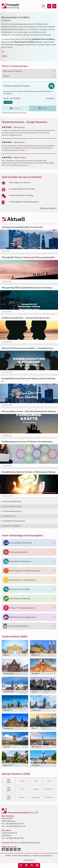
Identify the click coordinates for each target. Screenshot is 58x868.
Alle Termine (15, 108)
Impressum (29, 860)
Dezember (49, 797)
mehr (5, 56)
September (49, 789)
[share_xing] (21, 866)
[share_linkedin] (37, 866)
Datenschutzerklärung (43, 856)
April (22, 781)
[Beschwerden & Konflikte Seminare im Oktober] (49, 6)
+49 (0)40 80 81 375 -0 (15, 824)
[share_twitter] (32, 866)
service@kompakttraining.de (28, 843)
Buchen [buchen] (43, 108)
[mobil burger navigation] (43, 6)
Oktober (22, 797)
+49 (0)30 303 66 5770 (14, 838)
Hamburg (8, 102)
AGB (8, 856)
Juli (22, 789)
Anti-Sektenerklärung (22, 856)
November (36, 797)
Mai (36, 781)
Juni (49, 781)
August (36, 789)
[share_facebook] (26, 866)
